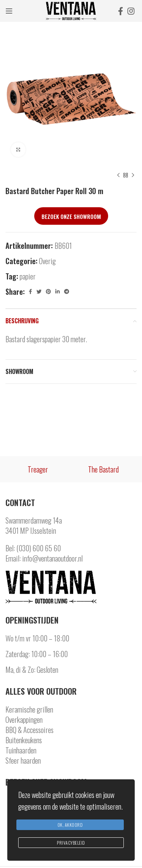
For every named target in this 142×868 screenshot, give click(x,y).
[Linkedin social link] (58, 292)
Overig (47, 261)
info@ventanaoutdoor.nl (52, 558)
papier (28, 276)
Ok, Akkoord (70, 825)
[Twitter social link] (39, 292)
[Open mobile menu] (9, 11)
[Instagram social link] (131, 11)
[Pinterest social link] (48, 292)
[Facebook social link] (121, 11)
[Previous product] (118, 175)
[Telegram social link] (67, 292)
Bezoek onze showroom (71, 216)
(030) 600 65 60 (39, 548)
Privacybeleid (71, 843)
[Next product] (133, 175)
